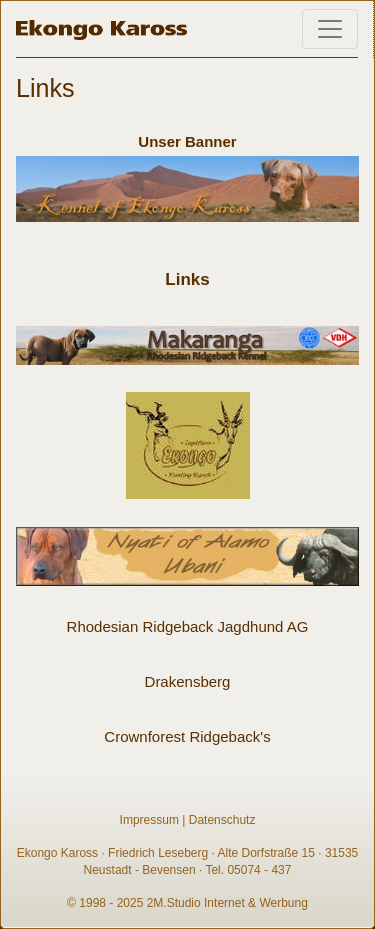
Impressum (149, 820)
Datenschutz (222, 820)
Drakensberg (188, 681)
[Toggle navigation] (330, 29)
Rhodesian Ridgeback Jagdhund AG (188, 626)
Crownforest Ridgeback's (187, 736)
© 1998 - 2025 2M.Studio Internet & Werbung (187, 903)
